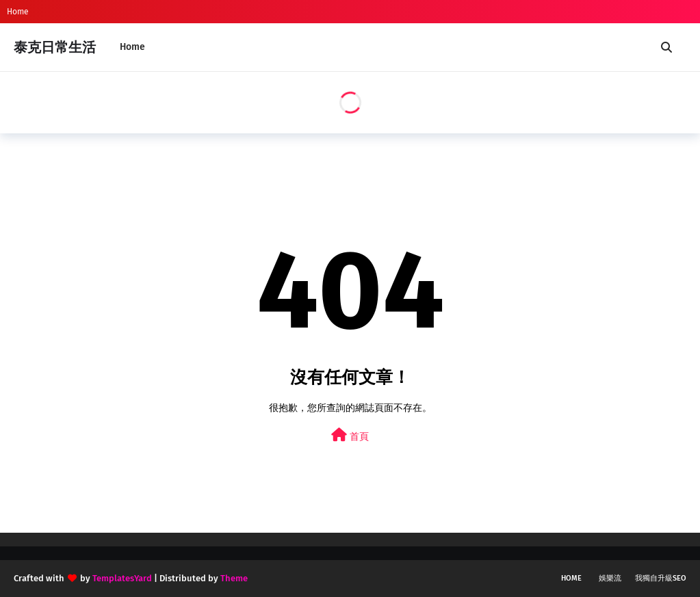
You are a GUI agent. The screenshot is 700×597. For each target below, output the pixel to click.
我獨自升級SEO (661, 578)
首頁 (350, 435)
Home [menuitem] (132, 47)
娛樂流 (610, 578)
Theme (234, 578)
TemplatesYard (122, 578)
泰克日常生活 (55, 47)
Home (18, 12)
